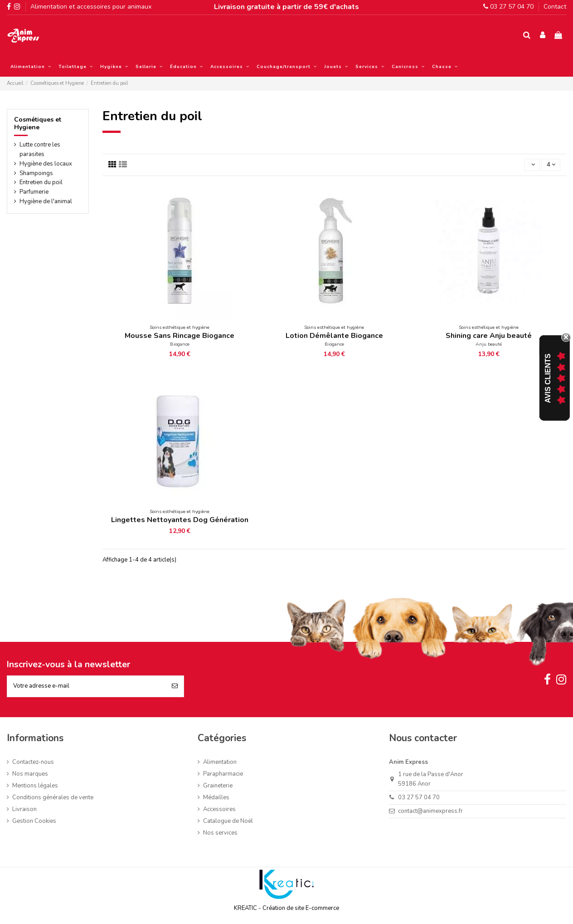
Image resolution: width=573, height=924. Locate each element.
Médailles (216, 797)
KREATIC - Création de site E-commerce (286, 908)
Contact (555, 7)
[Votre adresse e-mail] (87, 686)
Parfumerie (34, 192)
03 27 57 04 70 (508, 7)
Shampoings (36, 173)
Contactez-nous (33, 762)
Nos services (220, 833)
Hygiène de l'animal (46, 201)
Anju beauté (489, 344)
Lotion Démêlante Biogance (334, 336)
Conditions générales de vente (53, 797)
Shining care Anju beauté (489, 336)
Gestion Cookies (34, 821)
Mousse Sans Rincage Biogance (180, 336)
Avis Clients (548, 379)
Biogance (180, 344)
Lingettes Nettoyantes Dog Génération (180, 520)
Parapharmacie (223, 774)
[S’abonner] (175, 686)
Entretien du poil (41, 182)
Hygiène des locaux (46, 164)
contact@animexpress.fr (430, 811)
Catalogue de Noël (228, 821)
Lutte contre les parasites (40, 149)
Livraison (24, 809)
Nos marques (30, 774)
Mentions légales (35, 786)
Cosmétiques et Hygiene (38, 123)
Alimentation (220, 762)
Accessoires (219, 809)
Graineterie (218, 786)
